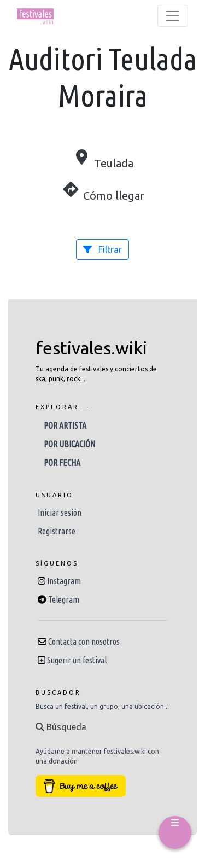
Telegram (64, 599)
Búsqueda (61, 727)
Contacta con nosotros (84, 642)
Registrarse (57, 531)
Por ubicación (69, 444)
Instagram (64, 581)
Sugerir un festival (77, 660)
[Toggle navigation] (173, 16)
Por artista (65, 426)
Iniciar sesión (60, 512)
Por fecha (62, 463)
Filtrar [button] (102, 249)
